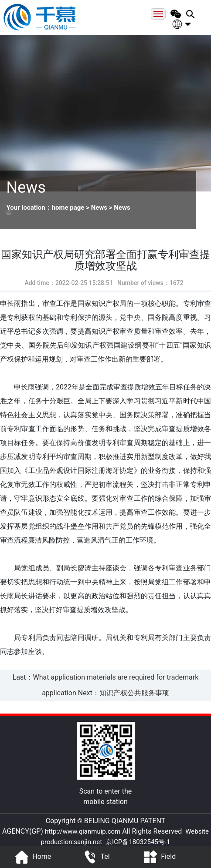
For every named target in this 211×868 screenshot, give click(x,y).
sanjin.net (88, 842)
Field (158, 857)
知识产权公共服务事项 (134, 693)
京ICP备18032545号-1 (138, 842)
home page (68, 208)
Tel (95, 857)
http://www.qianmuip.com (83, 831)
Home (32, 857)
